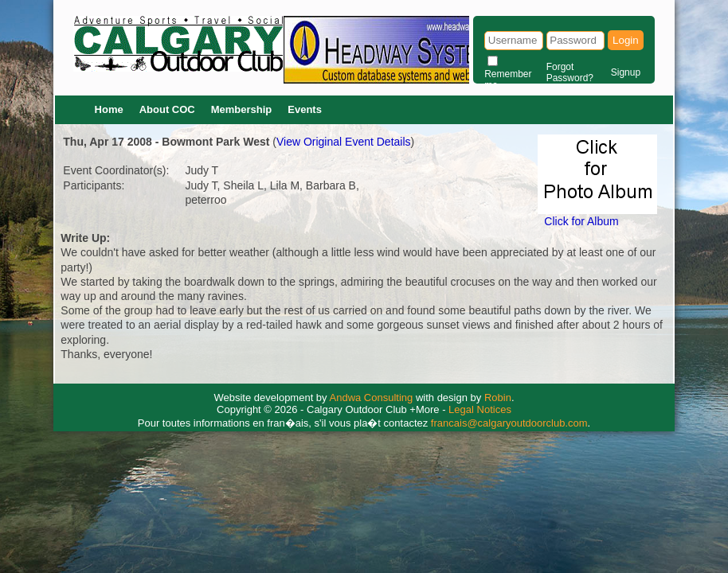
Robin (498, 398)
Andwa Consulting (372, 398)
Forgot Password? (570, 72)
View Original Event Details (344, 142)
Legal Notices (480, 409)
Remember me (508, 80)
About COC (167, 109)
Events (305, 109)
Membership (242, 109)
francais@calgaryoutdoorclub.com (509, 423)
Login (626, 40)
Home (109, 109)
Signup (626, 72)
